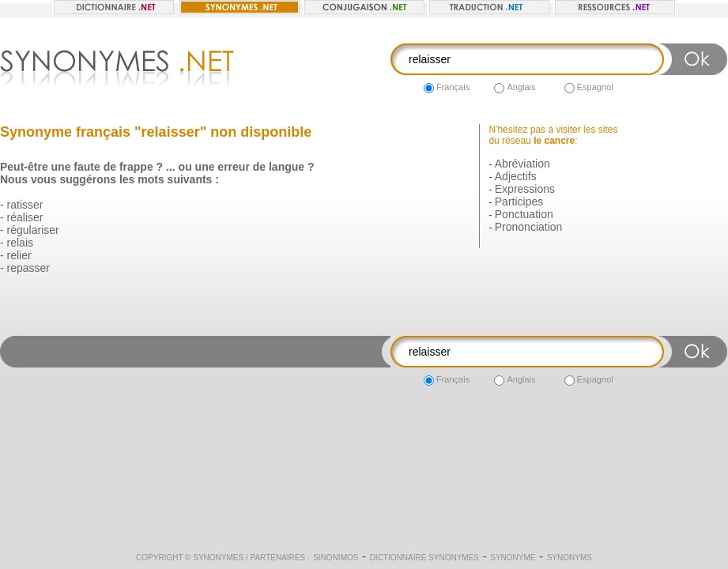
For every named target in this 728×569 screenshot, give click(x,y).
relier (19, 255)
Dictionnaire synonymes (424, 558)
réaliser (25, 217)
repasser (28, 268)
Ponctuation (524, 214)
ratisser (25, 205)
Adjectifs (516, 176)
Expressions (525, 189)
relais (20, 243)
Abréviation (522, 164)
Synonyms (570, 558)
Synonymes (218, 558)
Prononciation (529, 227)
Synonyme (513, 558)
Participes (519, 202)
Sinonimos (336, 558)
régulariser (33, 230)
